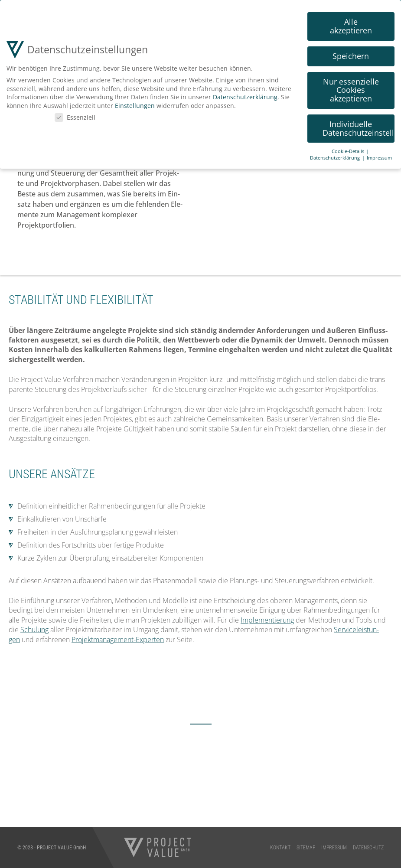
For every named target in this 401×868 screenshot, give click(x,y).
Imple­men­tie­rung (267, 620)
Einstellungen (135, 104)
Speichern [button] (351, 55)
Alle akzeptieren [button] (351, 25)
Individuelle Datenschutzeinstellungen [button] (359, 127)
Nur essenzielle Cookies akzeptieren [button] (351, 89)
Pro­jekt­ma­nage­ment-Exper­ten (118, 640)
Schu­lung (34, 630)
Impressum (379, 157)
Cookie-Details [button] (349, 150)
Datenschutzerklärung (245, 96)
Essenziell (75, 116)
